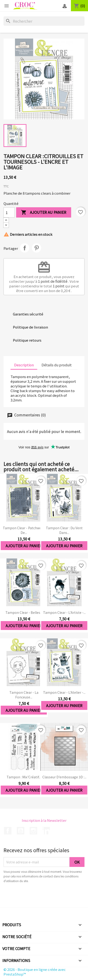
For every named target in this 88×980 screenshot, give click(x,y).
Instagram (33, 831)
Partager (25, 248)
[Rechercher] (44, 21)
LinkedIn (46, 831)
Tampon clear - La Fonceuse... (24, 695)
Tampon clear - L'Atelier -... (64, 692)
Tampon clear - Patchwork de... (24, 530)
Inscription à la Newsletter (44, 820)
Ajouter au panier (44, 213)
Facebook (8, 831)
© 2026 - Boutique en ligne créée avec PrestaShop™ (35, 972)
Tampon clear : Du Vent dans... (64, 530)
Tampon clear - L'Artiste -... (64, 612)
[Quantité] (9, 212)
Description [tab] (24, 365)
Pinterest (37, 248)
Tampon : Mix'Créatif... (24, 777)
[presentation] (43, 896)
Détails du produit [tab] (57, 365)
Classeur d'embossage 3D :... (64, 777)
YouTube (21, 831)
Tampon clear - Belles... (24, 612)
